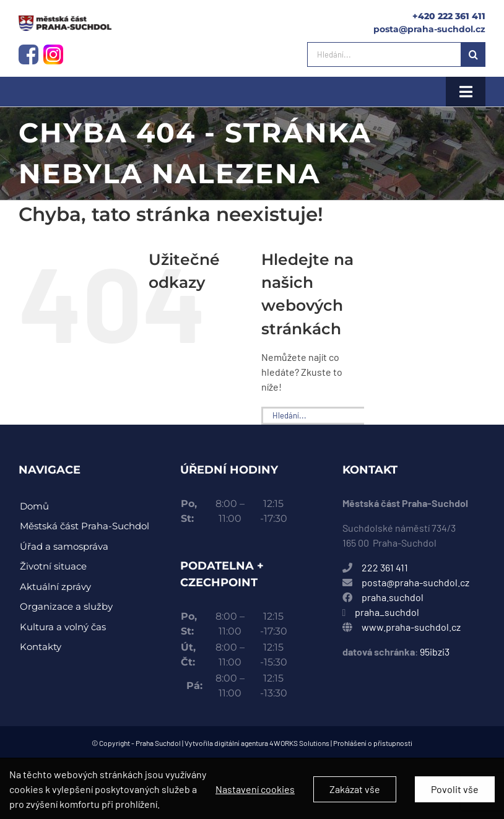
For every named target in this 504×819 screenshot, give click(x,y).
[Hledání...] (384, 54)
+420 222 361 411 (449, 16)
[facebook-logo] (28, 49)
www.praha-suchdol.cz (411, 627)
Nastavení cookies (255, 796)
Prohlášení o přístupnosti (373, 743)
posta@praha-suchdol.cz (429, 29)
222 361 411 (385, 567)
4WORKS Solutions (299, 743)
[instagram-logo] (65, 20)
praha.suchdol (393, 597)
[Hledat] (473, 54)
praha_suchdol (386, 612)
